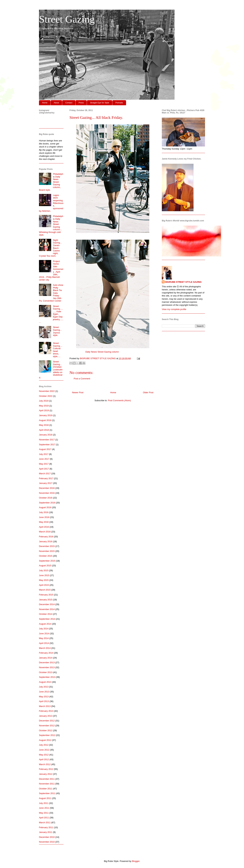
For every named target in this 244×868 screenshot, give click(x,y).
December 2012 (47, 721)
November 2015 (47, 551)
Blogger (136, 861)
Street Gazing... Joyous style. (57, 331)
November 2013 (47, 667)
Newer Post (78, 392)
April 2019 (44, 410)
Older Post (148, 392)
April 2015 (44, 585)
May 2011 (44, 813)
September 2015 (47, 561)
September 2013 (47, 677)
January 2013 (46, 716)
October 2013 (46, 672)
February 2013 (46, 711)
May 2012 (44, 755)
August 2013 (45, 682)
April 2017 (44, 469)
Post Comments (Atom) (119, 400)
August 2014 (45, 624)
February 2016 (46, 537)
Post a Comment (82, 379)
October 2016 (46, 498)
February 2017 (46, 478)
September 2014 (47, 619)
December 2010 (47, 837)
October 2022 (46, 396)
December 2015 (47, 546)
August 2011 (45, 798)
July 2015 (44, 570)
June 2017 (44, 459)
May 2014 (44, 638)
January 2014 (46, 658)
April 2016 (44, 527)
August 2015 (45, 566)
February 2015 (46, 595)
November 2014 (47, 609)
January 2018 (46, 435)
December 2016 (47, 488)
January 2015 (46, 600)
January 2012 (46, 774)
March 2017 (45, 473)
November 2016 (47, 493)
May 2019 (44, 406)
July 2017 (44, 454)
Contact (69, 103)
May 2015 (44, 580)
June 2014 (44, 633)
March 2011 (45, 822)
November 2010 (47, 842)
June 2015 (44, 575)
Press (81, 103)
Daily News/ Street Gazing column (102, 352)
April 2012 (44, 759)
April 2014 (44, 643)
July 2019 (44, 401)
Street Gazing (67, 19)
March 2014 (45, 648)
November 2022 (47, 391)
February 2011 (46, 827)
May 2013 (44, 697)
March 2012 (45, 764)
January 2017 (46, 483)
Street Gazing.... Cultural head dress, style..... (58, 350)
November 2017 (47, 440)
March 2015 (45, 590)
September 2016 (47, 503)
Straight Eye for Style (100, 103)
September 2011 (47, 793)
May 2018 (44, 425)
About (56, 103)
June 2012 (44, 750)
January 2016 (46, 541)
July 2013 (44, 687)
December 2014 (47, 604)
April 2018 (44, 430)
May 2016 (44, 522)
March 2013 (45, 706)
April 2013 (44, 701)
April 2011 (44, 818)
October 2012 (46, 730)
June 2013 (44, 692)
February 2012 (46, 769)
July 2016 (44, 512)
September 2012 (47, 735)
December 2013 (47, 662)
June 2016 (44, 517)
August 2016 (45, 507)
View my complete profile (174, 309)
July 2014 (44, 629)
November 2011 (47, 784)
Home (45, 103)
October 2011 (46, 789)
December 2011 (47, 779)
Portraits (119, 103)
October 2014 (46, 614)
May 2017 (44, 464)
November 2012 (47, 726)
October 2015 (46, 556)
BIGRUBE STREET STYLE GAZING (183, 282)
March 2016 (45, 532)
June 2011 (44, 808)
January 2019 (46, 415)
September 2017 (47, 445)
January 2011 (46, 832)
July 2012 (44, 745)
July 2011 (44, 803)
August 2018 (45, 420)
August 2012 (45, 740)
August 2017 (45, 449)
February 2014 (46, 653)
